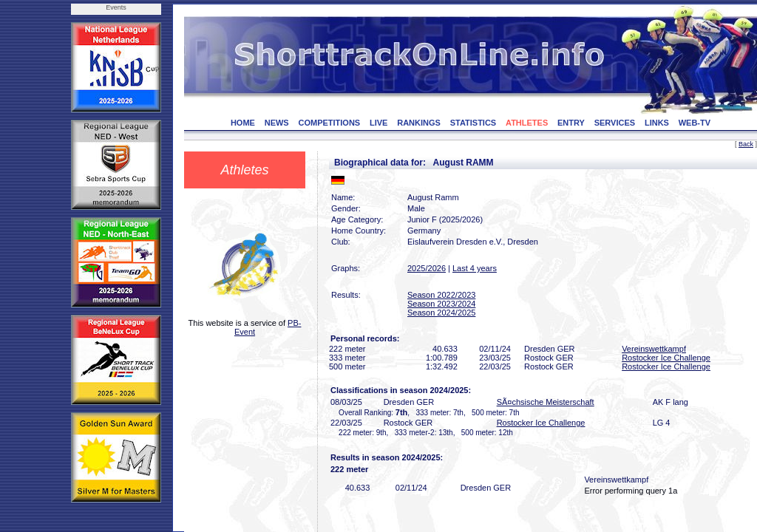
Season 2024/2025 (441, 313)
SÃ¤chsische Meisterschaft (546, 402)
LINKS (657, 123)
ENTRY (571, 123)
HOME (243, 123)
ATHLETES (527, 123)
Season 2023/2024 (441, 304)
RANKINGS (419, 123)
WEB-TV (695, 123)
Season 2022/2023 (441, 295)
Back (746, 144)
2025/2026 (427, 268)
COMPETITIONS (329, 123)
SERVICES (615, 123)
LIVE (378, 123)
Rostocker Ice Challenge (666, 358)
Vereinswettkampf (654, 349)
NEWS (277, 123)
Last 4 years (475, 268)
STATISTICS (473, 123)
